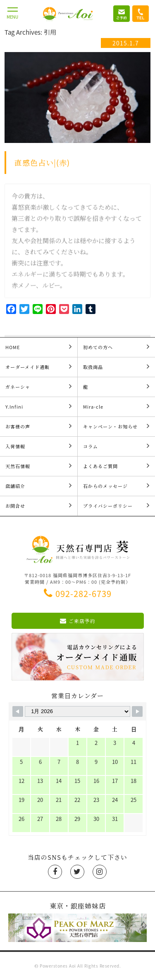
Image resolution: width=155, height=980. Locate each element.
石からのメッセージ (117, 486)
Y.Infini (39, 406)
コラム (117, 446)
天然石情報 (39, 466)
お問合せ (39, 505)
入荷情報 (39, 446)
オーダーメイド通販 (39, 367)
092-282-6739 (78, 593)
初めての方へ (117, 347)
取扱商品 (117, 367)
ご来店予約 (78, 621)
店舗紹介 (39, 486)
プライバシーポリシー (117, 505)
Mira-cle (117, 406)
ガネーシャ (39, 387)
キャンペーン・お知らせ (117, 426)
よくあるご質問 (117, 466)
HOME (39, 347)
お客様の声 (39, 426)
